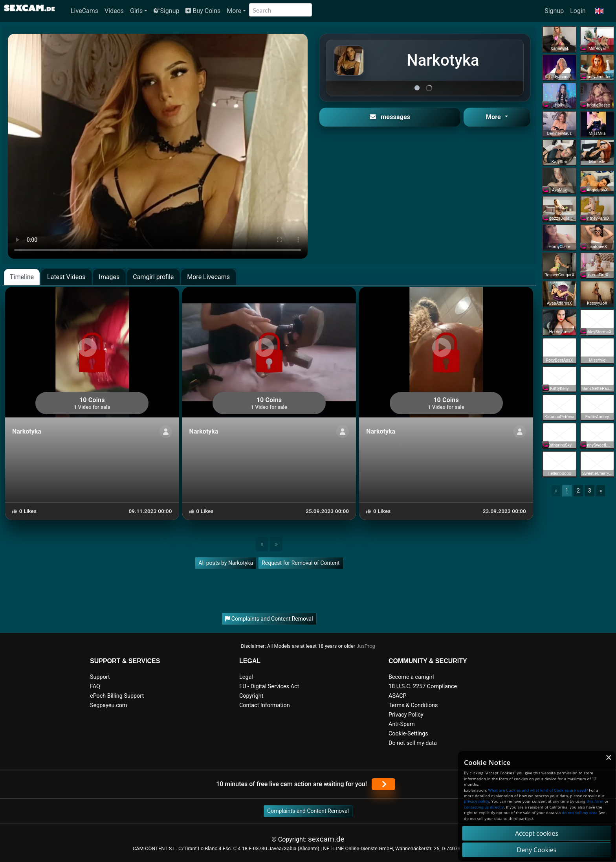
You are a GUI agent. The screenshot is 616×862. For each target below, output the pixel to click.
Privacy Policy (406, 715)
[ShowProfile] (166, 432)
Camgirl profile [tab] (153, 277)
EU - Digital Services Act (269, 686)
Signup (166, 11)
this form (595, 801)
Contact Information (265, 705)
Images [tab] (109, 277)
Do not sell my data (413, 743)
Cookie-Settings (408, 734)
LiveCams (84, 11)
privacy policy (477, 801)
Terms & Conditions (413, 705)
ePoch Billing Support (117, 696)
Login (578, 11)
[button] (599, 11)
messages (390, 117)
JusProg (366, 646)
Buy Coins (203, 11)
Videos (114, 11)
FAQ (95, 686)
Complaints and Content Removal (308, 811)
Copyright (251, 696)
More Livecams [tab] (208, 277)
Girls (136, 11)
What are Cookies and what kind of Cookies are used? (538, 790)
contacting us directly (484, 807)
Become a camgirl (411, 677)
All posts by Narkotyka (226, 563)
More (234, 11)
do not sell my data (580, 813)
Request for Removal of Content (301, 563)
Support (100, 677)
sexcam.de (326, 839)
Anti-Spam (402, 724)
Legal (246, 677)
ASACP (398, 696)
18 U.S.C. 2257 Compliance (423, 686)
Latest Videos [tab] (66, 277)
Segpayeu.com (109, 705)
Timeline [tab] (22, 277)
